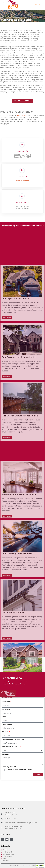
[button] (40, 866)
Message (5, 754)
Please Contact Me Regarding (13, 739)
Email (4, 717)
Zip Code (5, 732)
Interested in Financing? (11, 747)
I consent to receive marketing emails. (19, 770)
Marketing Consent (9, 767)
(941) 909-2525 (22, 200)
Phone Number (8, 724)
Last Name (6, 709)
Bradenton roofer (22, 115)
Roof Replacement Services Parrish (19, 495)
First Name (6, 702)
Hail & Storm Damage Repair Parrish (20, 553)
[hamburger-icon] (3, 3)
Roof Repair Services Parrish (16, 436)
